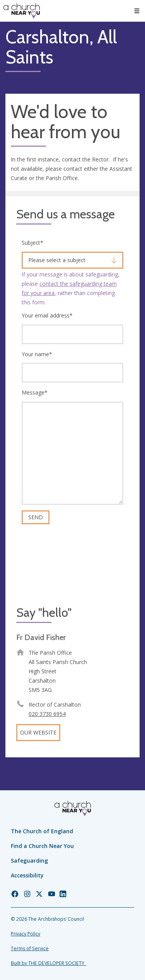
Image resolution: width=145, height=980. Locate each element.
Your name (37, 354)
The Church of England (42, 831)
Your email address (47, 315)
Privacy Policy (26, 934)
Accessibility (27, 875)
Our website (38, 732)
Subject (32, 243)
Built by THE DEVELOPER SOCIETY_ (49, 963)
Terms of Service (30, 948)
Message (35, 392)
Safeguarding (29, 861)
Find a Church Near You (42, 846)
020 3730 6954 (47, 714)
